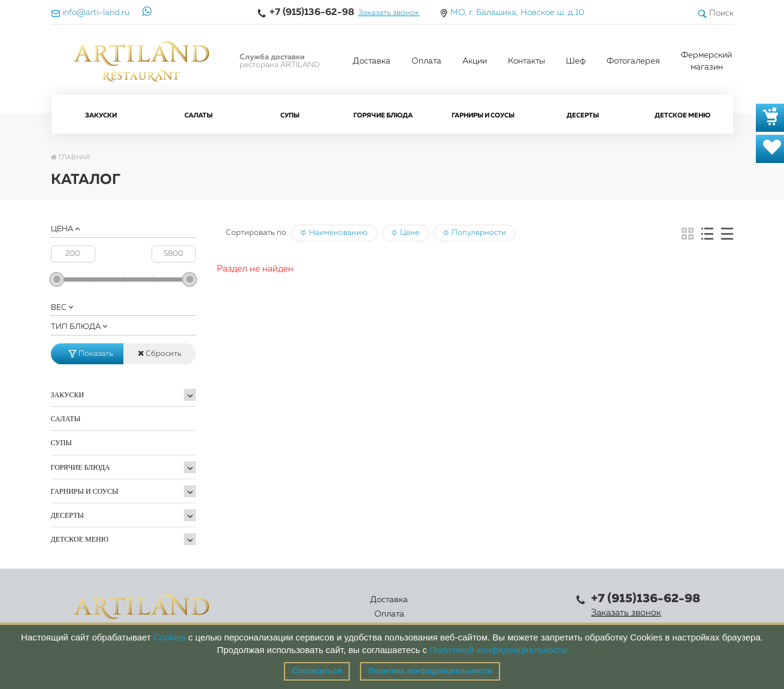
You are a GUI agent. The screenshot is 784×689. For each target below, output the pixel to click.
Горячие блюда (383, 115)
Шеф (576, 61)
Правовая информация (520, 607)
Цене (405, 233)
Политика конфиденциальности (430, 671)
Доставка (372, 61)
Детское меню (682, 115)
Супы (290, 115)
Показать (91, 354)
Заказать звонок (389, 13)
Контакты (526, 61)
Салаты (199, 115)
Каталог (357, 607)
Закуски (101, 115)
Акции (475, 61)
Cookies (169, 637)
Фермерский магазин (706, 61)
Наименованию (334, 233)
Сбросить (160, 353)
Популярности (475, 233)
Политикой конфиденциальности (498, 650)
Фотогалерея (633, 61)
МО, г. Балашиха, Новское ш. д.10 (517, 13)
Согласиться (317, 671)
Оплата (426, 61)
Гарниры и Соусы (483, 115)
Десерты (583, 115)
